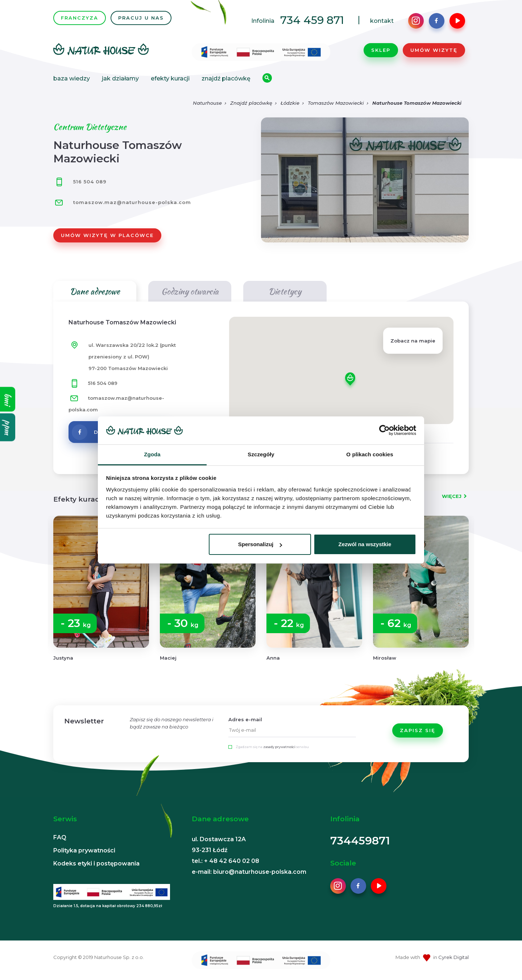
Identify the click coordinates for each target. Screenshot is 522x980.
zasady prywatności (279, 747)
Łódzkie (290, 103)
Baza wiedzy (72, 78)
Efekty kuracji (170, 78)
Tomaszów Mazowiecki (336, 103)
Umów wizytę (434, 50)
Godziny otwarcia (190, 291)
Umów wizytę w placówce (107, 235)
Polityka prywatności (84, 850)
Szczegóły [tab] (261, 454)
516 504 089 (80, 182)
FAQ (60, 837)
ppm (8, 427)
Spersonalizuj (260, 544)
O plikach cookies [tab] (370, 454)
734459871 (360, 841)
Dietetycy (285, 291)
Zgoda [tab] (152, 454)
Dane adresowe (95, 291)
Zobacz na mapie (413, 341)
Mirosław (385, 658)
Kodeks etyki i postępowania (96, 863)
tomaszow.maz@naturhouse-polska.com (132, 202)
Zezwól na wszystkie (365, 544)
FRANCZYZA (80, 18)
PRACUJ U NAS (141, 18)
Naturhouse (207, 103)
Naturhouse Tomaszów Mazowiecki (417, 103)
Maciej (168, 658)
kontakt (382, 21)
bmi (8, 399)
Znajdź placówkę (226, 78)
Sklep (381, 50)
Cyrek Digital (453, 957)
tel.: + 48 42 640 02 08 (225, 861)
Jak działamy (120, 78)
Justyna (63, 658)
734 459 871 (312, 20)
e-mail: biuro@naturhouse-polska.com (249, 872)
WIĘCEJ (452, 496)
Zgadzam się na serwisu (272, 747)
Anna (273, 658)
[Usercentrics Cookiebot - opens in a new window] (384, 430)
